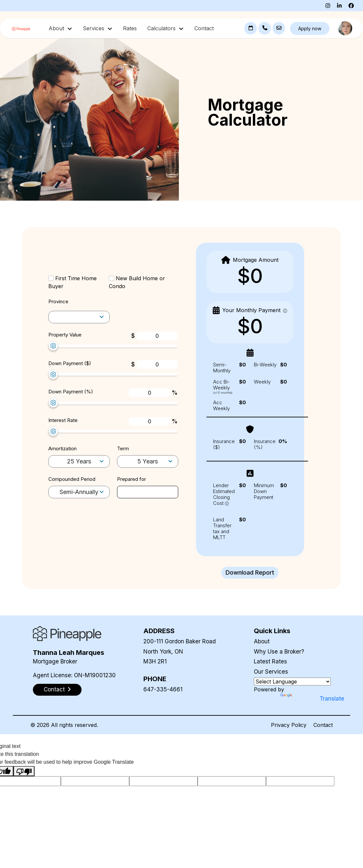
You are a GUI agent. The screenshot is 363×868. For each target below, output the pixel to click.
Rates (130, 28)
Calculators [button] (162, 28)
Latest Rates (270, 661)
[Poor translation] (24, 771)
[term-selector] (148, 462)
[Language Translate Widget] (292, 682)
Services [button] (94, 28)
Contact (204, 28)
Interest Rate (63, 420)
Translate (299, 699)
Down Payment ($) (70, 363)
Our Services (271, 672)
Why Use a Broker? (279, 652)
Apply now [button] (310, 28)
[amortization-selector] (79, 317)
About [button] (57, 28)
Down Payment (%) (71, 392)
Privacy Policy (289, 725)
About (262, 641)
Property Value (65, 335)
